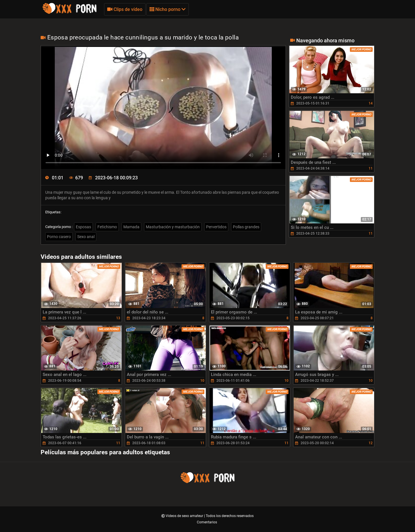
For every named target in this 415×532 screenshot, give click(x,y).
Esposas (83, 227)
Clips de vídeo (125, 9)
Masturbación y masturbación (173, 227)
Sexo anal (86, 237)
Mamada (131, 227)
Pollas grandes (246, 227)
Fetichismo (107, 227)
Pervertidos (216, 227)
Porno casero (59, 237)
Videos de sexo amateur (185, 516)
